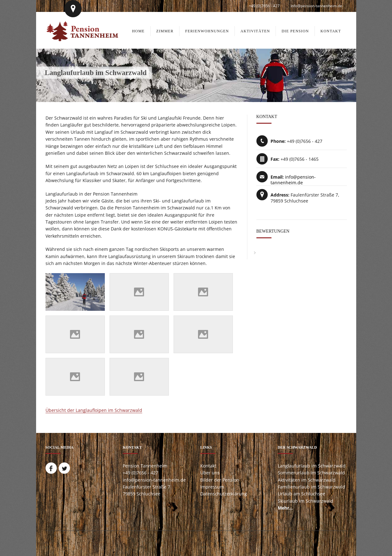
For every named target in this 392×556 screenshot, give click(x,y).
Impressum (212, 487)
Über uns (210, 473)
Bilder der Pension (220, 480)
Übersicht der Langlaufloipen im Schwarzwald (94, 410)
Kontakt (208, 466)
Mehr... (285, 508)
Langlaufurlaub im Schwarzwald (312, 466)
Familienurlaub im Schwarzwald (311, 487)
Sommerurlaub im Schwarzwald (311, 473)
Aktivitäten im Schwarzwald (307, 480)
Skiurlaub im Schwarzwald (306, 501)
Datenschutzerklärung (224, 494)
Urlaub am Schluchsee (301, 494)
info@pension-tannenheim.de (316, 6)
